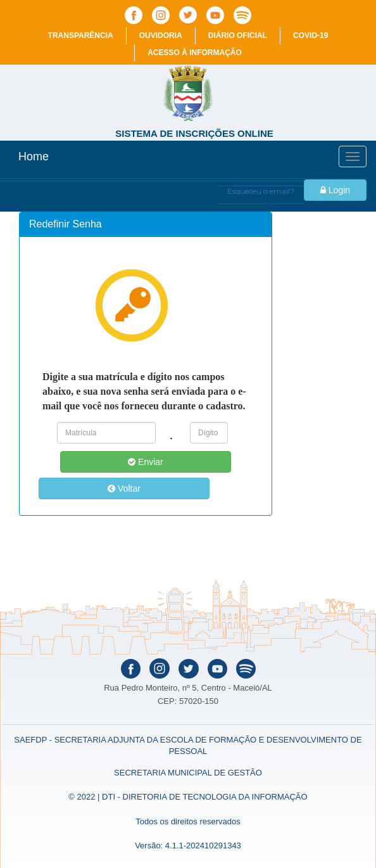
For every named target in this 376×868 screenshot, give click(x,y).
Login (335, 190)
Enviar (146, 462)
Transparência (81, 35)
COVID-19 (310, 35)
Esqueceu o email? (261, 191)
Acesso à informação (195, 53)
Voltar (124, 488)
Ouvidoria (161, 35)
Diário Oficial (238, 35)
